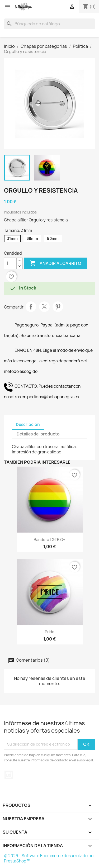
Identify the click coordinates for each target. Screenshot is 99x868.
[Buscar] (49, 24)
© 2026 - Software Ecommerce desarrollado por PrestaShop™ (49, 858)
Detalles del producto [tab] (38, 434)
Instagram (9, 775)
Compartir (31, 307)
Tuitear (44, 307)
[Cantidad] (10, 263)
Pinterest (58, 307)
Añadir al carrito (56, 263)
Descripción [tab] (28, 424)
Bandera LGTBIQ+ (49, 540)
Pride (50, 632)
